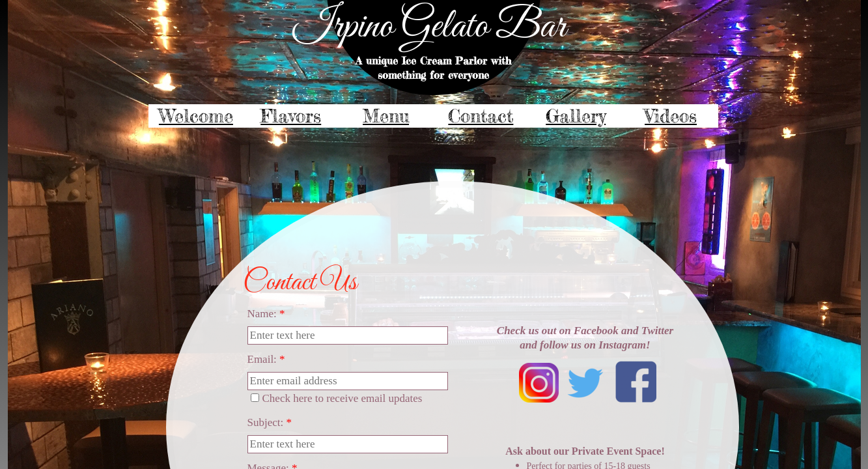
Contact (481, 116)
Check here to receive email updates (337, 398)
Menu (386, 116)
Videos (671, 116)
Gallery (576, 116)
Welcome (196, 116)
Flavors (291, 116)
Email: (266, 359)
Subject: (270, 422)
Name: (266, 314)
